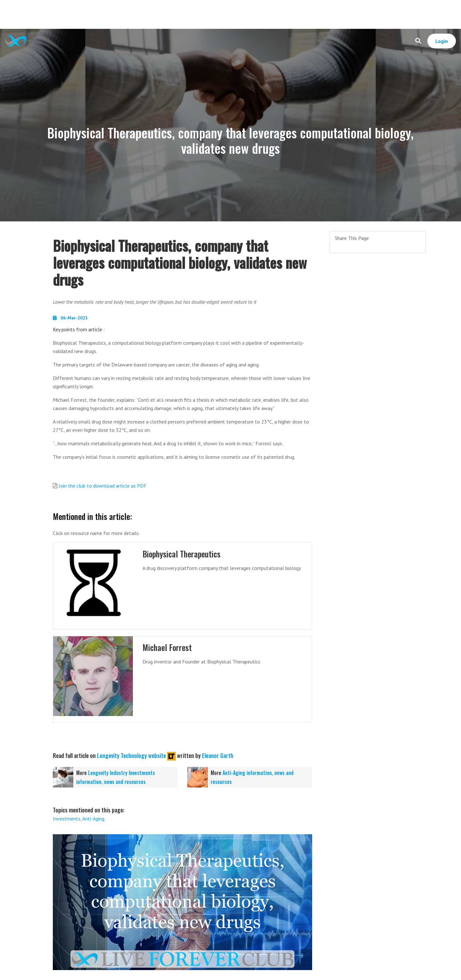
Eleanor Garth (218, 755)
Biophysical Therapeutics (182, 554)
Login (442, 41)
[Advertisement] (230, 14)
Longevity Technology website (131, 755)
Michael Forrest (167, 647)
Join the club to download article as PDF (103, 486)
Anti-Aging (93, 819)
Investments (67, 819)
